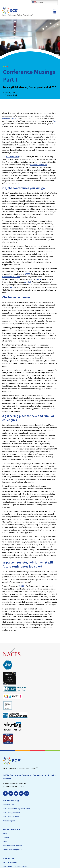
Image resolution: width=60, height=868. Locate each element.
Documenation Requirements (15, 866)
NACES (12, 287)
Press (5, 842)
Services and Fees (10, 862)
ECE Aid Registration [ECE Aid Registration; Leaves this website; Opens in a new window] (11, 813)
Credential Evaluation (11, 277)
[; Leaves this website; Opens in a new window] (27, 793)
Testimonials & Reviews (13, 846)
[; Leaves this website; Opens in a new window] (11, 793)
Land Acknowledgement (13, 850)
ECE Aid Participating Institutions (17, 809)
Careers (6, 838)
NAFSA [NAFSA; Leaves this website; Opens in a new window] (39, 279)
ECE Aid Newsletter (11, 817)
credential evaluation (11, 118)
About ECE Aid (9, 804)
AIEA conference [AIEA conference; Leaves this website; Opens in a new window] (12, 157)
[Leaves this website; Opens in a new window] (12, 657)
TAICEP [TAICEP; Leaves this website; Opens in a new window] (21, 586)
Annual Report (9, 821)
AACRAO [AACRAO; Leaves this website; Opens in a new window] (28, 282)
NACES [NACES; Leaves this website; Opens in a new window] (27, 274)
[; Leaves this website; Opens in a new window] (22, 793)
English (38, 3)
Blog (5, 833)
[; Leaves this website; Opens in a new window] (6, 793)
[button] (55, 11)
